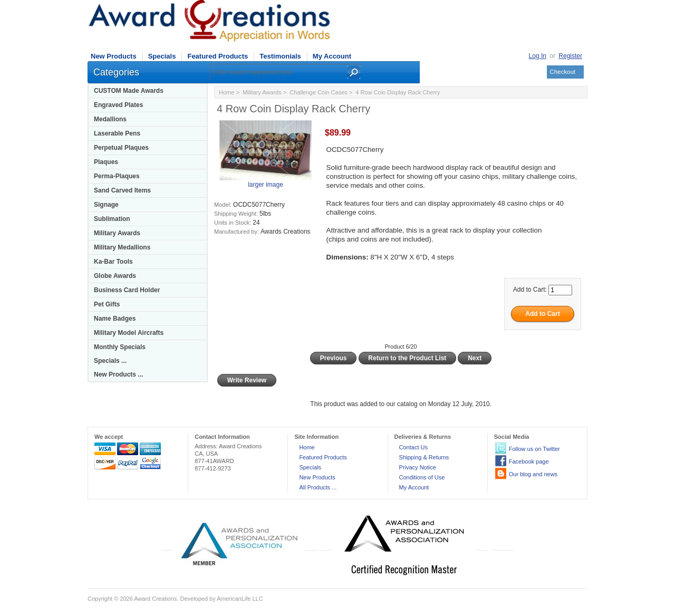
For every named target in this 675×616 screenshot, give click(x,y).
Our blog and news (533, 474)
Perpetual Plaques (121, 148)
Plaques (106, 162)
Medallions (110, 119)
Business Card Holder (127, 290)
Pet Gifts (107, 304)
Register (570, 56)
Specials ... (110, 361)
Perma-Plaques (117, 176)
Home (226, 92)
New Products (114, 56)
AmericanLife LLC (240, 599)
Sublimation (112, 219)
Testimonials (280, 56)
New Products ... (118, 374)
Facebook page (529, 461)
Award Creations (155, 599)
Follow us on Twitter (534, 449)
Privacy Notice (418, 467)
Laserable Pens (117, 133)
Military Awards (117, 233)
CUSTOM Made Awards (129, 91)
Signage (106, 205)
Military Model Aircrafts (129, 333)
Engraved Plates (118, 105)
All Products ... (318, 487)
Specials (162, 56)
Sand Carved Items (122, 190)
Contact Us (413, 447)
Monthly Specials (120, 347)
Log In (538, 56)
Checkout (562, 72)
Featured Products (218, 56)
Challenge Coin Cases (318, 92)
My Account (332, 56)
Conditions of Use (422, 477)
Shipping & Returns (424, 457)
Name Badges (115, 319)
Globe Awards (115, 276)
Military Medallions (122, 247)
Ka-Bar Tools (113, 262)
